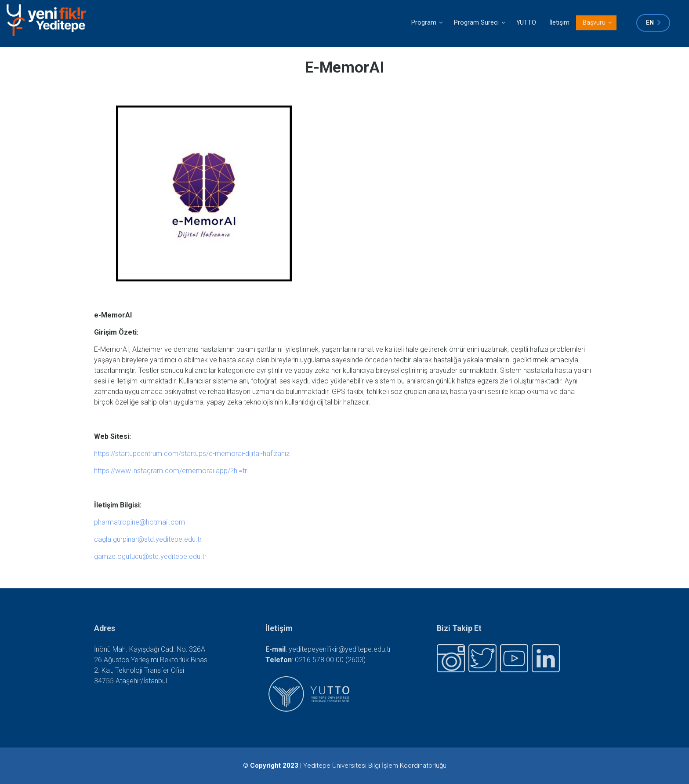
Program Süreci (479, 25)
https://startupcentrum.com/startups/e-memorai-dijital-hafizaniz (192, 454)
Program (427, 25)
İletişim (559, 23)
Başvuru (597, 25)
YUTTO (526, 23)
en (650, 22)
